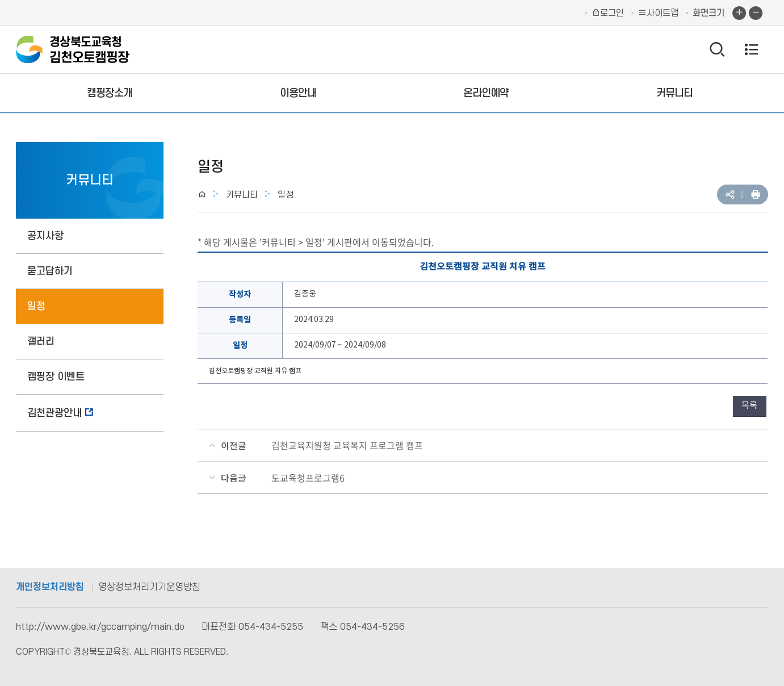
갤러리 (41, 342)
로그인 (608, 13)
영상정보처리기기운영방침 (149, 587)
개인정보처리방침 (50, 587)
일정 (36, 306)
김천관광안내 (54, 413)
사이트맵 (658, 13)
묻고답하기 (50, 271)
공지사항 (45, 236)
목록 (749, 406)
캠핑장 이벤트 (56, 377)
